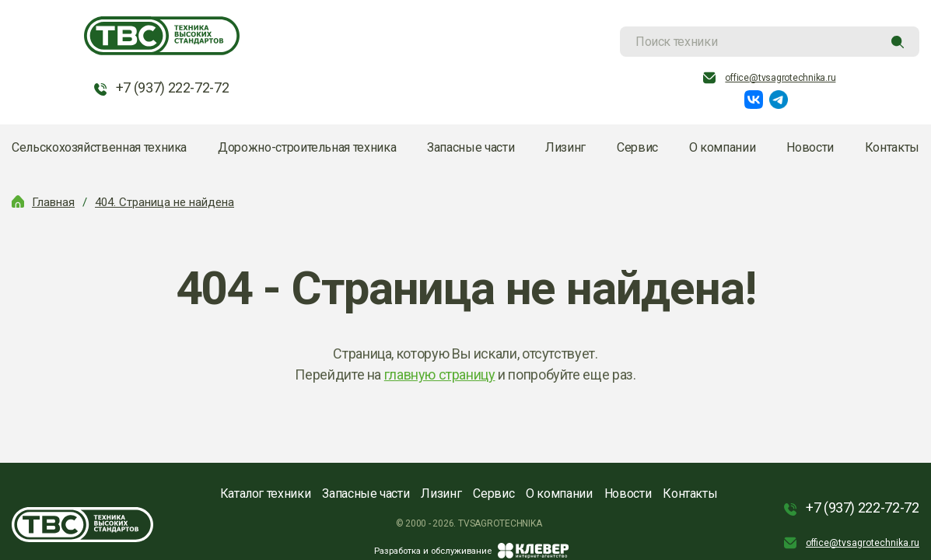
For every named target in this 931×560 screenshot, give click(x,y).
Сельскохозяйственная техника (99, 147)
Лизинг (565, 147)
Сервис (637, 147)
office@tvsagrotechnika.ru (780, 78)
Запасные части (471, 147)
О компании (722, 147)
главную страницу (440, 374)
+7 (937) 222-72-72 (173, 87)
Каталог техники (266, 493)
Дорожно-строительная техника (307, 147)
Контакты (892, 147)
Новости (810, 147)
